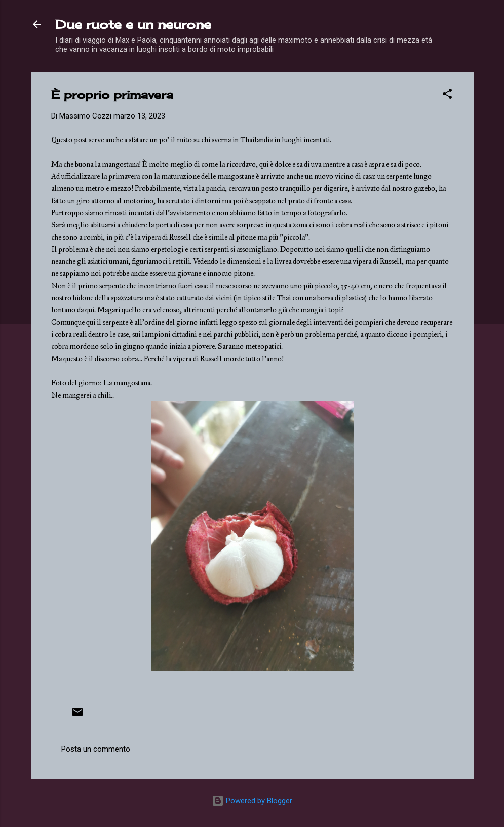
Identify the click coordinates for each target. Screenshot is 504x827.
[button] (447, 95)
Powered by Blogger (252, 801)
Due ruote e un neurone (133, 24)
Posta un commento (96, 749)
